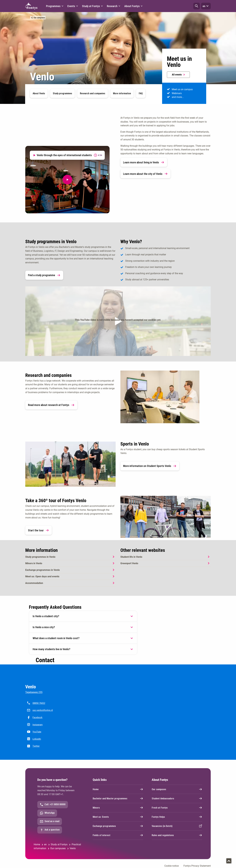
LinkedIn (37, 739)
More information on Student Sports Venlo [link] (150, 466)
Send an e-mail (50, 821)
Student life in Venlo (131, 557)
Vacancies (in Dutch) (177, 826)
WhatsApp (47, 813)
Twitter (36, 746)
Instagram (38, 725)
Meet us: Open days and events (42, 576)
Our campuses (39, 18)
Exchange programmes (118, 826)
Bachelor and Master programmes (118, 798)
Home (118, 789)
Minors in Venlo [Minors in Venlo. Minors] (34, 563)
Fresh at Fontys (177, 808)
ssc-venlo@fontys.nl (43, 710)
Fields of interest (118, 835)
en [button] (206, 6)
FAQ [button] (141, 93)
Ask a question (50, 830)
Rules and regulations (177, 835)
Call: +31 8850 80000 (53, 805)
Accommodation (34, 583)
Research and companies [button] (93, 93)
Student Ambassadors (177, 798)
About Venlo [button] (39, 93)
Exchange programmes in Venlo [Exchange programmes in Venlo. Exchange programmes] (43, 570)
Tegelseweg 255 (34, 692)
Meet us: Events (118, 817)
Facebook (37, 717)
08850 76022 (39, 703)
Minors (118, 808)
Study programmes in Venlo (40, 557)
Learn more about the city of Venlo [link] (145, 174)
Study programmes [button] (62, 93)
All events (178, 75)
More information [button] (122, 93)
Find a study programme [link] (44, 275)
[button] (197, 6)
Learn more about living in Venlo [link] (144, 162)
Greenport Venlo (129, 563)
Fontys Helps (177, 817)
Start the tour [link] (39, 530)
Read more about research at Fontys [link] (51, 405)
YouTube (37, 732)
